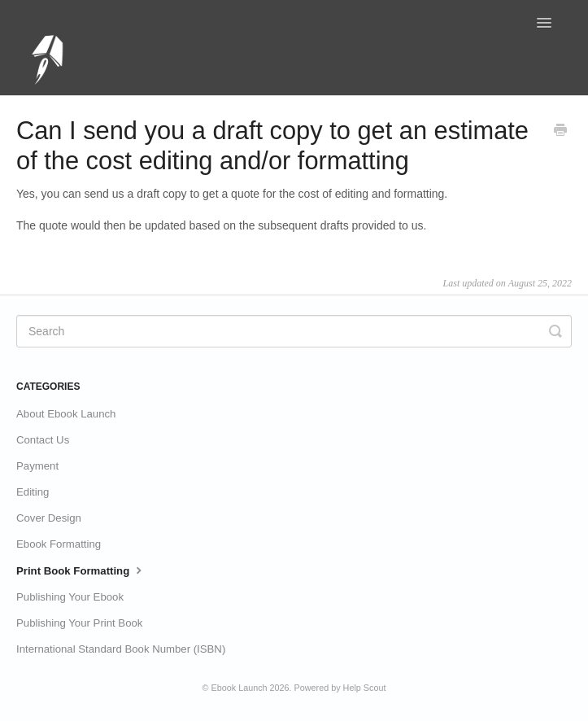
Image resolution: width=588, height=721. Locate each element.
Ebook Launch (240, 688)
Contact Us (43, 440)
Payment (37, 466)
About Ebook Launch (66, 414)
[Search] (294, 331)
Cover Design (49, 518)
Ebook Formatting (59, 544)
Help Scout (365, 688)
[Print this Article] (560, 132)
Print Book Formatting (81, 570)
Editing (33, 492)
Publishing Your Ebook (70, 597)
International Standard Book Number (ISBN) (121, 649)
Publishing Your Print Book (79, 623)
